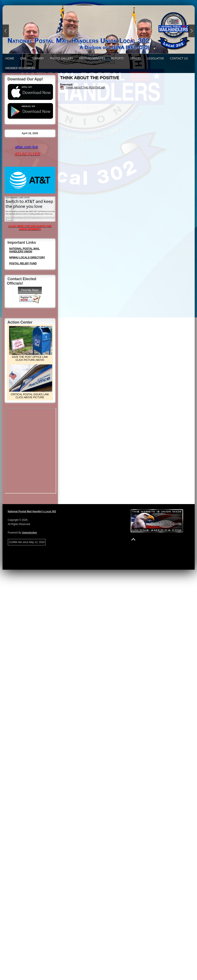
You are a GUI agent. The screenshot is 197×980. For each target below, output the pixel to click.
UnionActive (30, 533)
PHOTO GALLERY (61, 58)
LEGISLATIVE (156, 58)
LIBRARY (38, 58)
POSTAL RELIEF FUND (23, 263)
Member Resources (20, 68)
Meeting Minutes (92, 58)
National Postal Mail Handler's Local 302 (32, 511)
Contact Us (179, 58)
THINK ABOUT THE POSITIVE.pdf (85, 88)
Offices (136, 58)
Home (10, 58)
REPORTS (118, 58)
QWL (23, 58)
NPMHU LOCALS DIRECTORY (27, 258)
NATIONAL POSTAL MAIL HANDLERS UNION (24, 250)
